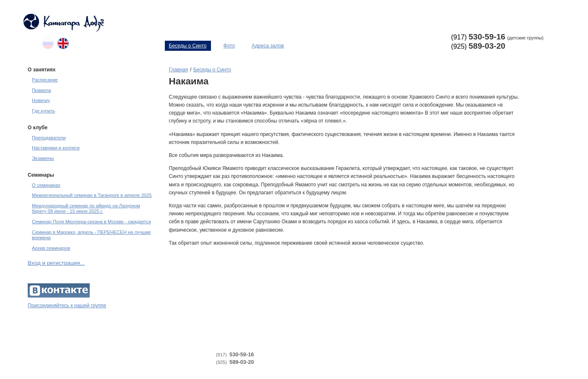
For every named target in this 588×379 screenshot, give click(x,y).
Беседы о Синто (188, 46)
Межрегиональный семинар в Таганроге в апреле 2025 (92, 195)
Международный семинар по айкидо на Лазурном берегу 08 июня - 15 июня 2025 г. (86, 208)
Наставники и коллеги (56, 148)
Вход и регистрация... (56, 263)
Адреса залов (268, 46)
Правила (41, 90)
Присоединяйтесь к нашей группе (67, 306)
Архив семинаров (51, 248)
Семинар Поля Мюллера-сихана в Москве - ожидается (91, 222)
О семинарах (46, 185)
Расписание (45, 80)
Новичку (41, 100)
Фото (229, 46)
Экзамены (43, 158)
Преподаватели (49, 138)
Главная (179, 70)
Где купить (43, 111)
